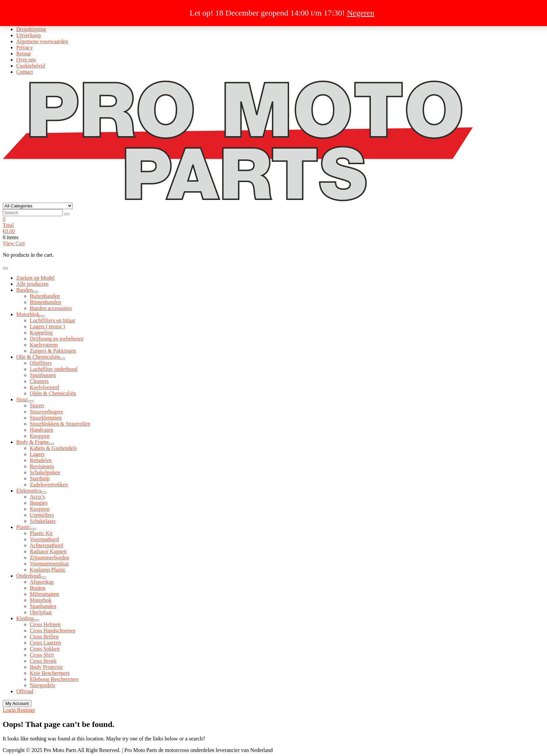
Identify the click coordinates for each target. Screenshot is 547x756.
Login (10, 710)
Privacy (25, 47)
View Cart (14, 243)
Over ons (26, 60)
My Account (17, 703)
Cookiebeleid (31, 66)
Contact (25, 72)
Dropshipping (31, 29)
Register (26, 710)
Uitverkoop (29, 35)
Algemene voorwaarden (42, 41)
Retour (24, 54)
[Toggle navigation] (5, 268)
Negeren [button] (361, 13)
